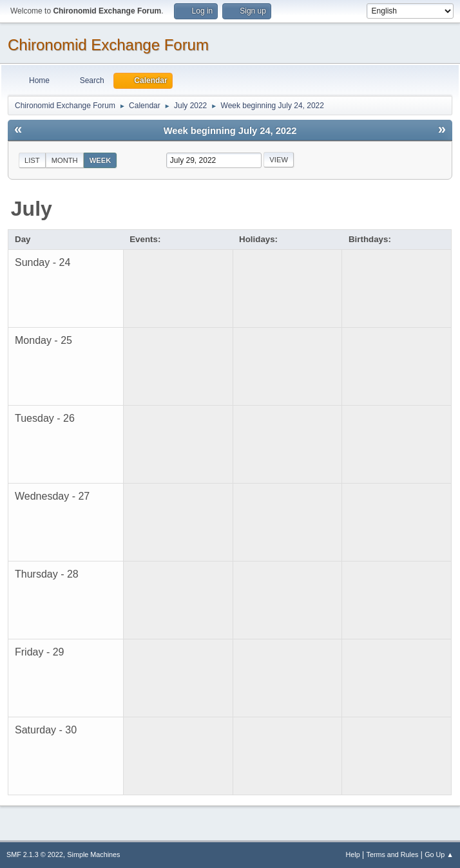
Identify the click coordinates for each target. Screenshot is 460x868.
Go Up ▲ (439, 854)
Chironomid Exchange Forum (108, 45)
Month (65, 160)
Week (101, 160)
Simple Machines (93, 854)
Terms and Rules (393, 854)
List (32, 160)
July (32, 209)
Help (353, 854)
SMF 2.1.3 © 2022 (35, 854)
